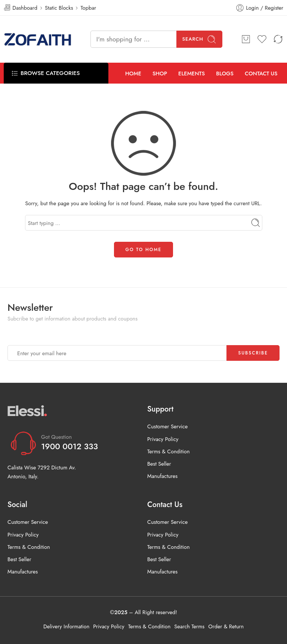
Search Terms (189, 626)
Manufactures (162, 476)
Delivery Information (66, 626)
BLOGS (225, 73)
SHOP (160, 73)
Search (200, 39)
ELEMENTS (192, 73)
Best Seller (159, 464)
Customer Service (167, 426)
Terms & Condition (169, 451)
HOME (133, 73)
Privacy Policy (163, 439)
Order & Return (226, 626)
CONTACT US (261, 73)
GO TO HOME (144, 250)
